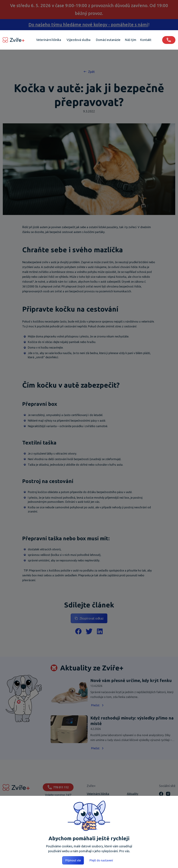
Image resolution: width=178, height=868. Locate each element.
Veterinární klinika (98, 794)
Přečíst (98, 705)
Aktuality (133, 794)
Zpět (89, 72)
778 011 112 (58, 787)
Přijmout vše (73, 860)
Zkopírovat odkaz (89, 618)
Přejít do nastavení (101, 860)
